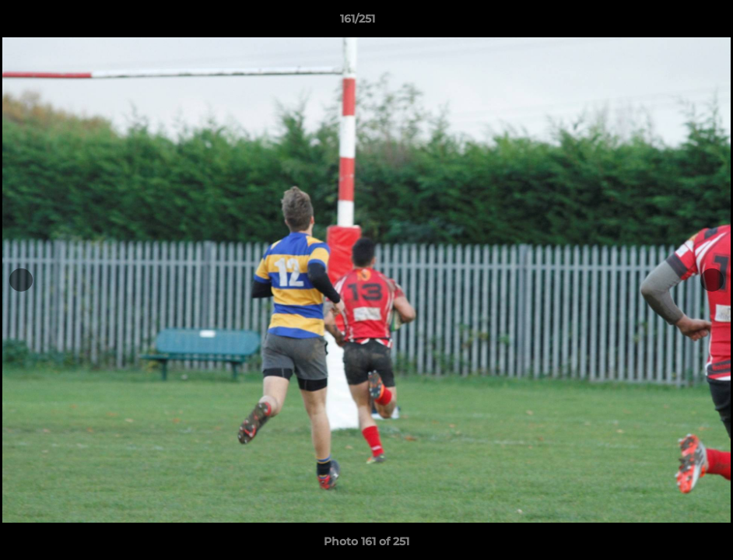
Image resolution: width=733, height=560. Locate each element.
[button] (668, 23)
